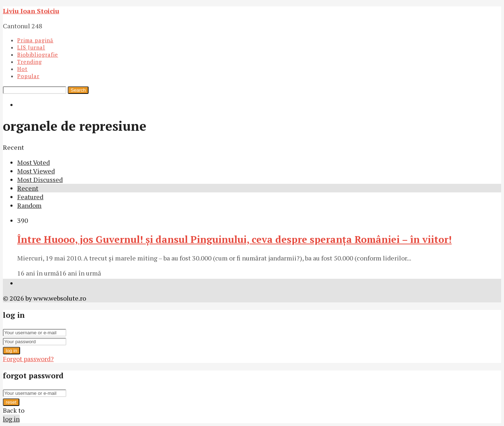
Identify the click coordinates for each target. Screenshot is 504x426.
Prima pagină (35, 40)
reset (11, 402)
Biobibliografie (38, 54)
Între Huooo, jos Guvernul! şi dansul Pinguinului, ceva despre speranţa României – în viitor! (234, 239)
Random (29, 205)
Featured (30, 197)
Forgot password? (28, 359)
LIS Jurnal (31, 47)
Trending (30, 62)
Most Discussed (40, 180)
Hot (22, 69)
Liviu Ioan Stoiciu (31, 11)
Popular (28, 76)
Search (78, 90)
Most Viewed (36, 171)
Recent (28, 188)
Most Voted (34, 162)
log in (11, 351)
